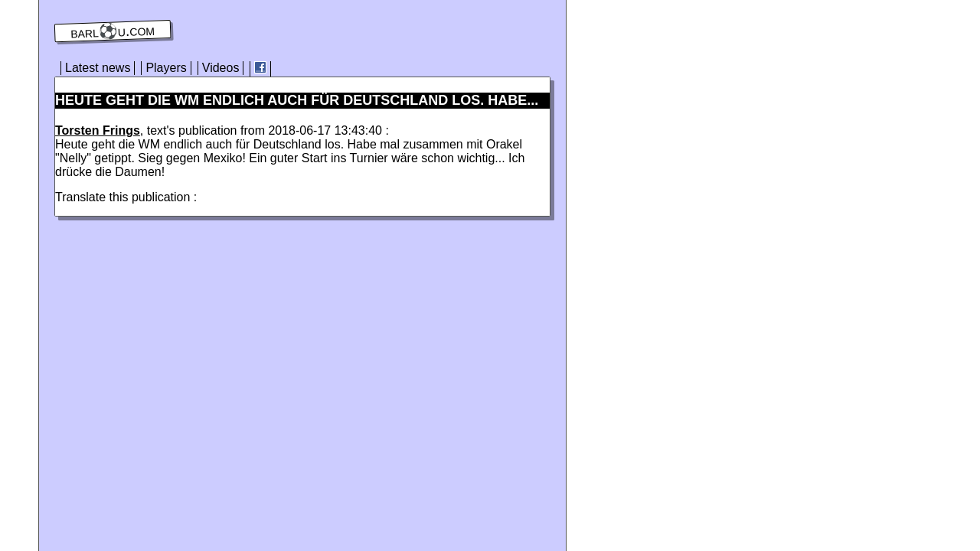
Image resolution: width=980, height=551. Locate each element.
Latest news (98, 68)
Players (166, 68)
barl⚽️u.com (113, 31)
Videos (221, 68)
